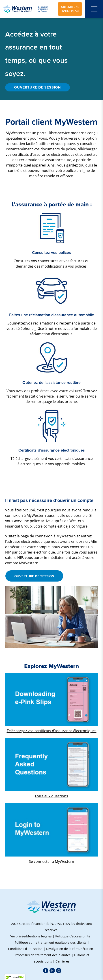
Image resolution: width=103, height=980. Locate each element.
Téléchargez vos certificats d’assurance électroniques (52, 731)
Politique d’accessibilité (73, 936)
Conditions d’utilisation (25, 949)
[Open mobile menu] (94, 9)
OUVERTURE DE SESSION (38, 87)
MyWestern (66, 536)
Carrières (62, 961)
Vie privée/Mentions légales (31, 936)
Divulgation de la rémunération (70, 949)
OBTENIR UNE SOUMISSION (70, 9)
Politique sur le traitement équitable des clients (51, 942)
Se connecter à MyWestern (51, 861)
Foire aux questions (51, 796)
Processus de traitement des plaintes (43, 955)
